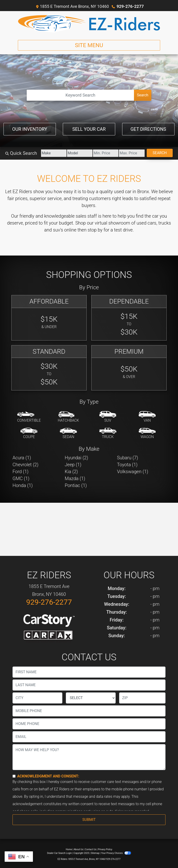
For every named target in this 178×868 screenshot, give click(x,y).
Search (143, 95)
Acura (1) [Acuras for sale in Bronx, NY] (22, 458)
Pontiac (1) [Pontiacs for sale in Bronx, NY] (76, 485)
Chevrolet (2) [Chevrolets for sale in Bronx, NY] (25, 465)
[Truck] (108, 433)
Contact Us (91, 849)
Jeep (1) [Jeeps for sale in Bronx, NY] (73, 465)
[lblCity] (37, 698)
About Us (78, 849)
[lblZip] (142, 698)
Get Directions (148, 129)
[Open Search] (80, 95)
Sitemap (95, 853)
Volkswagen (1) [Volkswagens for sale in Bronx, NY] (133, 472)
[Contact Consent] (14, 776)
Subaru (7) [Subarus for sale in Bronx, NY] (128, 458)
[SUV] (108, 417)
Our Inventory (30, 129)
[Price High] (132, 153)
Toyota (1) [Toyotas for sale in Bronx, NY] (127, 465)
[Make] (54, 153)
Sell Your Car (89, 129)
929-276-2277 (130, 6)
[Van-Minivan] (147, 417)
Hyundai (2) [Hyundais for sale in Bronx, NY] (76, 458)
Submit (89, 820)
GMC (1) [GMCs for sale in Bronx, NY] (21, 478)
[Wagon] (147, 433)
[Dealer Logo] (89, 24)
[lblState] (91, 698)
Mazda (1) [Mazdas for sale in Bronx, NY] (75, 478)
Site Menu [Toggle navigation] (89, 45)
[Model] (80, 153)
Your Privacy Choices (116, 853)
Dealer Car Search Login (59, 853)
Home (69, 849)
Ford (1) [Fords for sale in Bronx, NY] (21, 472)
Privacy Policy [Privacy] (105, 849)
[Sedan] (68, 433)
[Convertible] (29, 417)
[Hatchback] (68, 417)
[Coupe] (29, 433)
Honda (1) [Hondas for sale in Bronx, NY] (23, 485)
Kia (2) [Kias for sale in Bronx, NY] (71, 472)
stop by (95, 230)
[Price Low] (106, 153)
